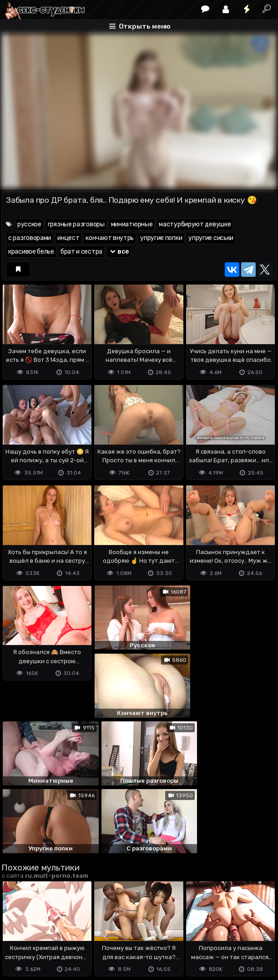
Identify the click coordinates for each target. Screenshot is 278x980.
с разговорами (30, 238)
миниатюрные (132, 224)
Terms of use (48, 927)
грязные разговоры (76, 224)
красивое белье (31, 252)
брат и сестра (81, 252)
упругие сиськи (211, 238)
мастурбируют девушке (195, 224)
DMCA (16, 927)
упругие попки (161, 238)
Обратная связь (96, 927)
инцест (68, 238)
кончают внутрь (110, 238)
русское (29, 224)
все (119, 252)
